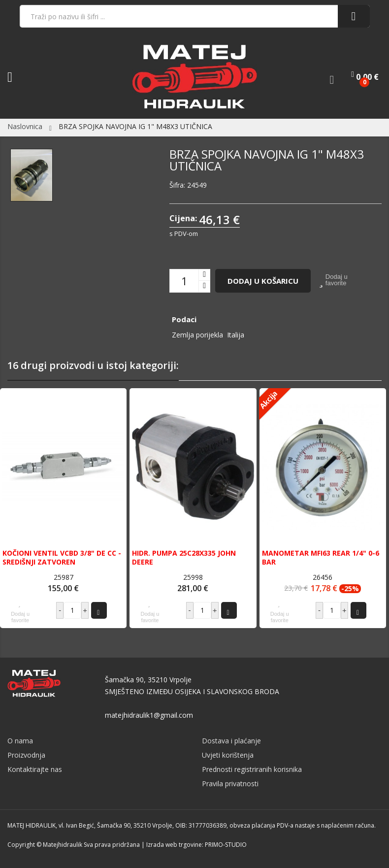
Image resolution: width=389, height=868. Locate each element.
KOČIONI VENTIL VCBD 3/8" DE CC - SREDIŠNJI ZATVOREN (62, 558)
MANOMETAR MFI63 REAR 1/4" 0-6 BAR (321, 558)
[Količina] (184, 281)
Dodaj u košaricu (263, 281)
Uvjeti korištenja (228, 755)
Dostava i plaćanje (231, 741)
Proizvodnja (26, 755)
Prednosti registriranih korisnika (252, 769)
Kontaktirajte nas (35, 769)
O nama (20, 741)
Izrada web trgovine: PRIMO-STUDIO (196, 845)
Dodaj (98, 610)
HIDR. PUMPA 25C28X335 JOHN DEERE (184, 558)
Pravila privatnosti (230, 784)
